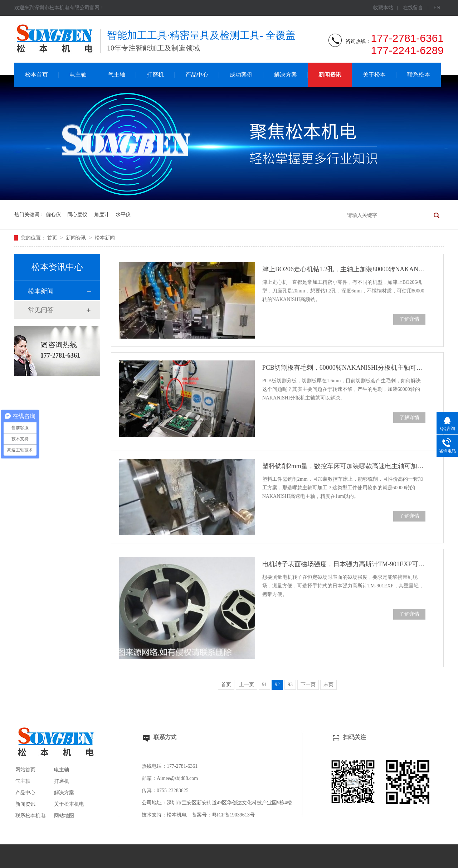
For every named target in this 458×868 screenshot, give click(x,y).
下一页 (308, 685)
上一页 (247, 685)
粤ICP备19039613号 (233, 815)
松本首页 (36, 75)
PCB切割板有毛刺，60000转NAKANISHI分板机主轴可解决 (344, 368)
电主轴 (78, 75)
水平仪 (123, 215)
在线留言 (413, 8)
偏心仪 (53, 215)
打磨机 (155, 75)
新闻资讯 (330, 75)
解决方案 (286, 75)
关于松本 (374, 75)
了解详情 (409, 319)
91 (264, 685)
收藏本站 (383, 8)
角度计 (102, 215)
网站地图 (64, 816)
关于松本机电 (69, 804)
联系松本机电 (30, 816)
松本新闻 (105, 238)
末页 (328, 685)
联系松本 (419, 75)
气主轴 (117, 75)
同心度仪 (77, 215)
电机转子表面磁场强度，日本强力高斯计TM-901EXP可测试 (344, 564)
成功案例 (241, 75)
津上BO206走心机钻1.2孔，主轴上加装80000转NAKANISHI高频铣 (344, 269)
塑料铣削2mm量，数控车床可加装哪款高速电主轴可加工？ (344, 466)
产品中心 (197, 75)
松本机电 (177, 815)
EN (437, 8)
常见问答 (41, 310)
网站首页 (25, 770)
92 (277, 685)
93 (290, 685)
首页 (53, 238)
